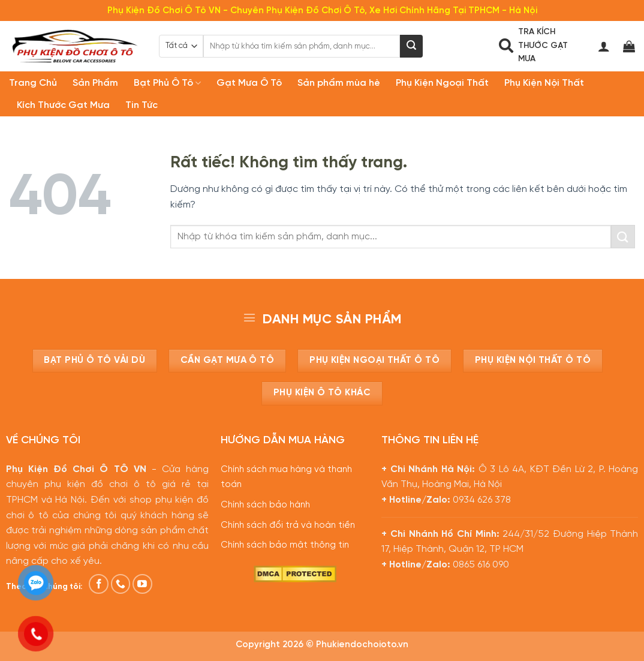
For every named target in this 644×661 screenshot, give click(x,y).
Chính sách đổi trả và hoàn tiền (288, 525)
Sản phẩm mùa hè (339, 83)
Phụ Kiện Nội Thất (544, 83)
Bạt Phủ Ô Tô (167, 83)
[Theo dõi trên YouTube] (142, 584)
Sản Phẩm (95, 83)
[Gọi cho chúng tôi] (121, 584)
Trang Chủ (33, 83)
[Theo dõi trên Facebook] (99, 584)
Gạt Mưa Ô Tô (249, 83)
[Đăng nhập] (604, 46)
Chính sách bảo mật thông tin (285, 545)
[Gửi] (411, 46)
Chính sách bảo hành (265, 505)
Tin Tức (142, 105)
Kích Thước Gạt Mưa (63, 105)
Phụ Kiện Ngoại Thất (442, 83)
